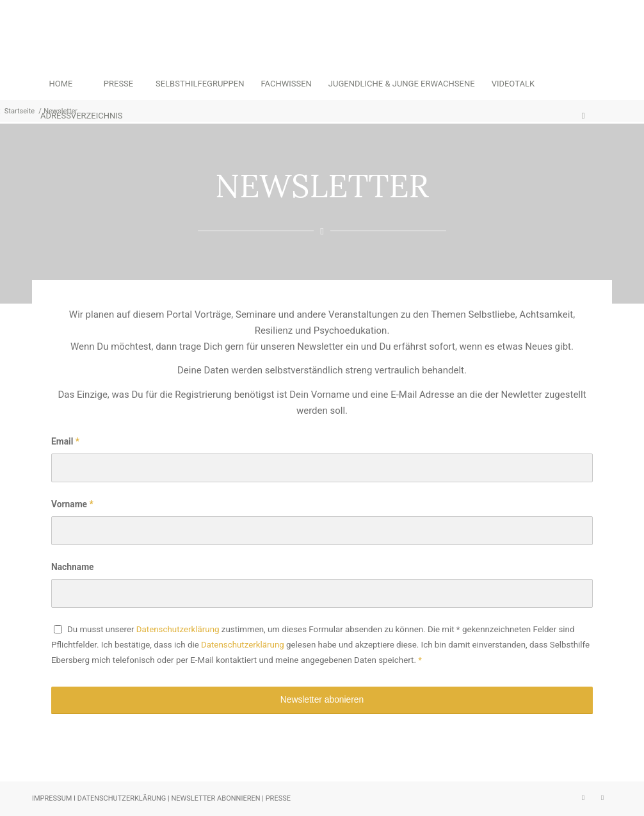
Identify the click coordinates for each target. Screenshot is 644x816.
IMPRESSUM (52, 798)
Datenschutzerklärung (178, 629)
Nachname (73, 567)
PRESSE (278, 798)
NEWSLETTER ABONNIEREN (215, 798)
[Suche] (583, 116)
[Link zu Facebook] (602, 797)
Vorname (72, 504)
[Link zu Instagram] (583, 797)
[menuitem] (61, 84)
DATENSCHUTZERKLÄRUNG (123, 798)
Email (65, 441)
